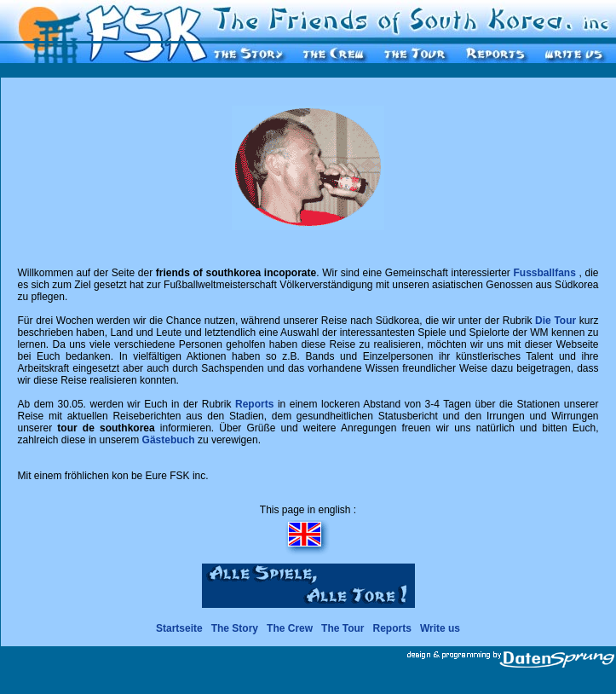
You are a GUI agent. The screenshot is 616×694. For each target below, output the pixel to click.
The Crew (290, 628)
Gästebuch (169, 440)
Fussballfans (545, 273)
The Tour (343, 628)
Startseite (179, 628)
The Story (235, 628)
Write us (440, 628)
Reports (254, 404)
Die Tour (556, 321)
